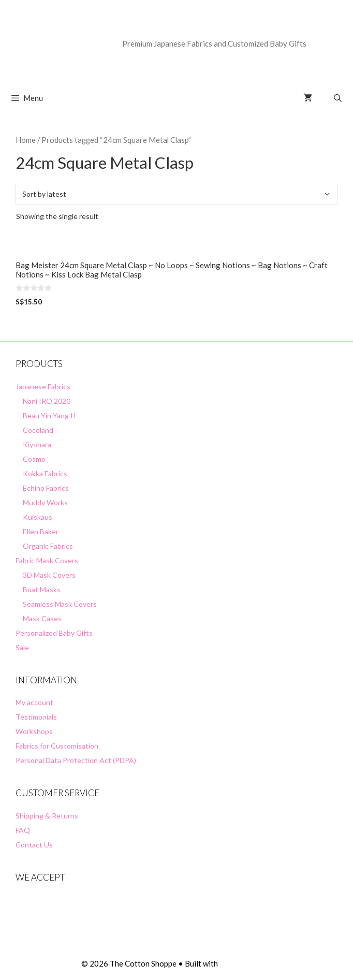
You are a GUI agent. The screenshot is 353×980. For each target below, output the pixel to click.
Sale (22, 647)
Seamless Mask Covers (60, 604)
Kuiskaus (38, 517)
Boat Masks (42, 589)
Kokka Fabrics (45, 473)
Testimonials (36, 717)
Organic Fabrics (48, 546)
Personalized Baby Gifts (54, 633)
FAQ (23, 830)
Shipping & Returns (47, 816)
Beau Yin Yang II (49, 415)
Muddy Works (45, 502)
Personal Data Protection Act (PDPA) (76, 760)
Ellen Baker (41, 531)
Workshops (34, 731)
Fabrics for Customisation (57, 746)
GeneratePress (246, 963)
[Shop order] (176, 194)
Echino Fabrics (46, 488)
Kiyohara (37, 444)
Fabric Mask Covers (47, 560)
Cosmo (34, 459)
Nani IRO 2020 (47, 401)
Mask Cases (42, 618)
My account (34, 702)
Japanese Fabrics (43, 386)
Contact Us (34, 845)
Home (26, 140)
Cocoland (38, 430)
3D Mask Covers (49, 575)
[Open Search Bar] (338, 98)
